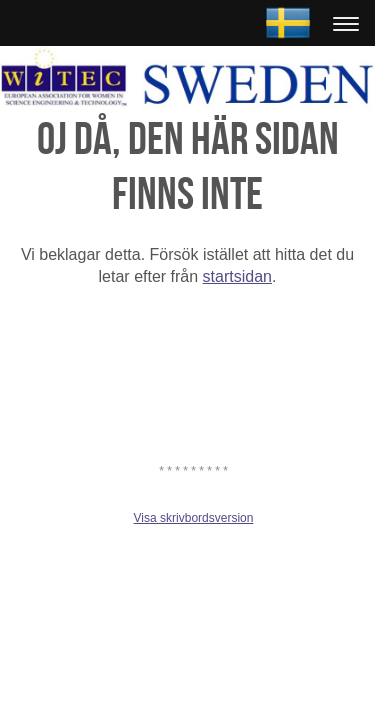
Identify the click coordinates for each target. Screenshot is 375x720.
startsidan (237, 276)
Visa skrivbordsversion (194, 518)
